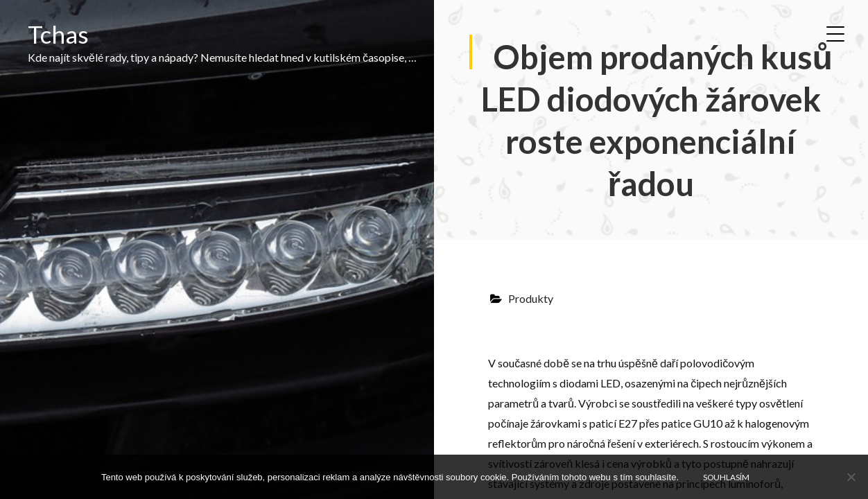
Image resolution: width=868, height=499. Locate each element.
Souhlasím (726, 477)
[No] (851, 477)
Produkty (531, 298)
